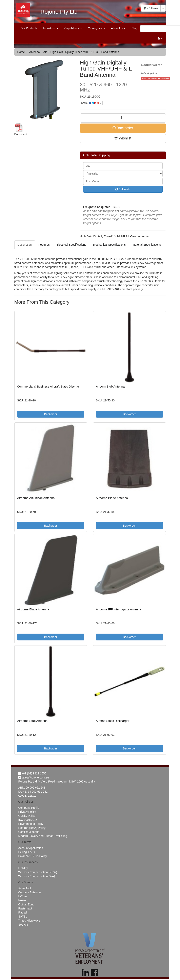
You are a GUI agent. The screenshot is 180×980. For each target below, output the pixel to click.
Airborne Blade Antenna (112, 498)
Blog (134, 28)
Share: (91, 103)
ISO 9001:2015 (28, 820)
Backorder (123, 128)
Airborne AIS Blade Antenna (36, 498)
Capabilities (73, 28)
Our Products (29, 28)
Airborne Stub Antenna (32, 721)
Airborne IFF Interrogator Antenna (119, 609)
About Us (118, 28)
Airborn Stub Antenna (110, 386)
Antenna (35, 52)
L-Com (23, 896)
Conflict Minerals (29, 832)
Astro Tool (25, 888)
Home (21, 52)
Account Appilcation (31, 848)
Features (44, 245)
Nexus (22, 900)
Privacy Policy (27, 812)
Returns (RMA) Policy (32, 828)
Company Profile (29, 808)
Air (45, 52)
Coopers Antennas (30, 892)
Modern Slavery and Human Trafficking (43, 836)
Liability (23, 868)
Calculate (123, 189)
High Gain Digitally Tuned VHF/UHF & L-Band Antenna (85, 52)
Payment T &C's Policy (33, 856)
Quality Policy (27, 816)
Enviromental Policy (31, 824)
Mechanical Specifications (109, 245)
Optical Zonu (26, 904)
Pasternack (25, 908)
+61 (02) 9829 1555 (32, 773)
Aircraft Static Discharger (113, 721)
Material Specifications (147, 245)
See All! (23, 925)
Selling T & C (27, 852)
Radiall (23, 912)
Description (25, 245)
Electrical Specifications (71, 245)
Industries (51, 28)
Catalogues (96, 28)
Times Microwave (29, 921)
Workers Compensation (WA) (37, 876)
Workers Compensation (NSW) (38, 872)
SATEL (23, 917)
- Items (151, 8)
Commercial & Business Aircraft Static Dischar (48, 386)
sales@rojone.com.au (34, 777)
